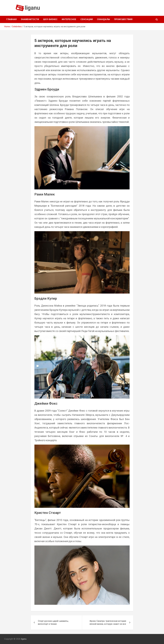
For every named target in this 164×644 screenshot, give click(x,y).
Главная (11, 19)
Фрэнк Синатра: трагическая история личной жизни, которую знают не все (108, 622)
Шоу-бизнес (50, 19)
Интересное (69, 19)
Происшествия (123, 19)
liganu (32, 8)
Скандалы (103, 19)
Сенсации (87, 19)
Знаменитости (30, 19)
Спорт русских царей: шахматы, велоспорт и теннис (53, 622)
